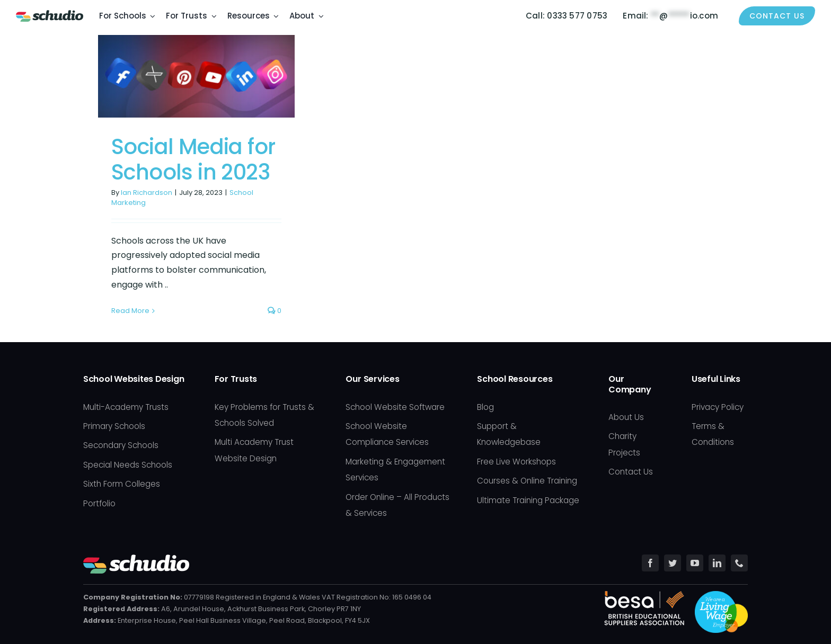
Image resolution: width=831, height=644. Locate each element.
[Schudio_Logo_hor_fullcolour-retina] (50, 14)
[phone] (739, 563)
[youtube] (695, 563)
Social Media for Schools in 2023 (193, 159)
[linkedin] (717, 563)
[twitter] (673, 563)
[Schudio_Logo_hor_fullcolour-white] (136, 558)
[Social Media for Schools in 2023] (196, 76)
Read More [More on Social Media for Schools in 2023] (130, 311)
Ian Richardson (147, 193)
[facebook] (650, 563)
